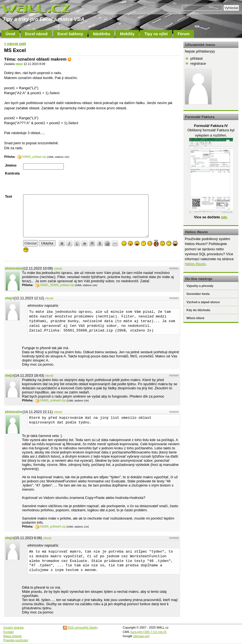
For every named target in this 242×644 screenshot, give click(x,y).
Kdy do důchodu (198, 310)
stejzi (19, 64)
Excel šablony (70, 34)
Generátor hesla (198, 294)
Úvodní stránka (13, 627)
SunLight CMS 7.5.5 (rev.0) (148, 632)
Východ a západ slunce (203, 302)
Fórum (184, 34)
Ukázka (47, 243)
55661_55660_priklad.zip (54, 285)
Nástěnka (101, 34)
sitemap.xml (141, 636)
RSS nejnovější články (80, 627)
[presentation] (65, 182)
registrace (198, 63)
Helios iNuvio (195, 264)
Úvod (10, 34)
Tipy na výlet (156, 34)
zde (224, 217)
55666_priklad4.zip (50, 526)
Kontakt (8, 632)
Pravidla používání (16, 640)
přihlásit (196, 59)
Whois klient (195, 318)
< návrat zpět (15, 44)
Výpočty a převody (200, 286)
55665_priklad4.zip (50, 400)
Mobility (127, 34)
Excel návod (36, 34)
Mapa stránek (13, 636)
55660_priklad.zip (31, 157)
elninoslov (14, 268)
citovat (58, 269)
